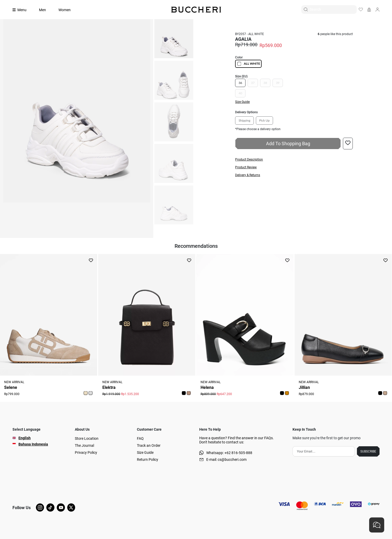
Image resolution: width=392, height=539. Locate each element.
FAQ (140, 438)
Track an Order (149, 445)
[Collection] (23, 10)
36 (240, 83)
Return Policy (148, 460)
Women (65, 10)
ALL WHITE (248, 64)
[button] (294, 159)
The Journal (84, 445)
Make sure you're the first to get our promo (327, 438)
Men (42, 10)
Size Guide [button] (242, 102)
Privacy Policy (86, 453)
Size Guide (145, 453)
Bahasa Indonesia (33, 444)
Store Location (87, 438)
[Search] (333, 9)
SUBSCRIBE (368, 451)
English (25, 438)
